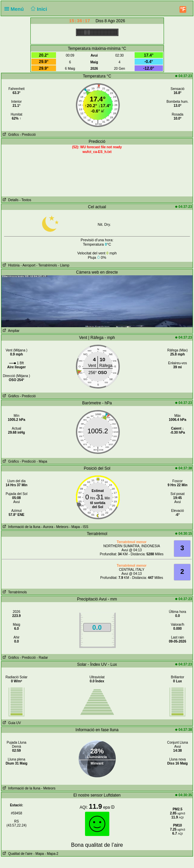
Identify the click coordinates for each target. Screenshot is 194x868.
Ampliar (10, 331)
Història (10, 265)
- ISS (84, 527)
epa (109, 807)
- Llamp (64, 265)
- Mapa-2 (51, 854)
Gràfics (10, 135)
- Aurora (47, 527)
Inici (38, 9)
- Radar (42, 658)
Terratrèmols (14, 592)
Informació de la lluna (21, 527)
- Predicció (28, 135)
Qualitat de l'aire (17, 854)
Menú (16, 9)
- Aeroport (28, 265)
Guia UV (11, 723)
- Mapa (42, 461)
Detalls (10, 200)
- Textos (25, 200)
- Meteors (61, 527)
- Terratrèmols (47, 265)
